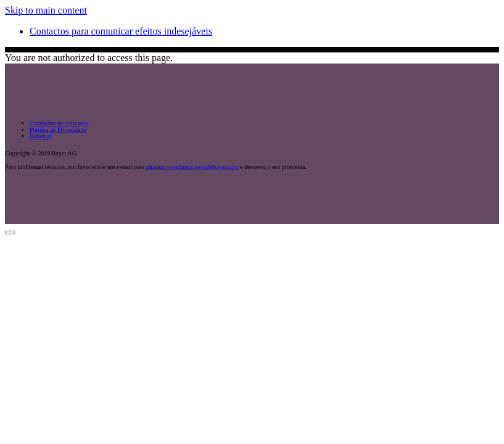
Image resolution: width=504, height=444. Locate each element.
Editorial (40, 136)
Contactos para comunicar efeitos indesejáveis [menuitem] (121, 31)
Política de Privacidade (58, 130)
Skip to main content (46, 10)
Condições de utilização (59, 123)
